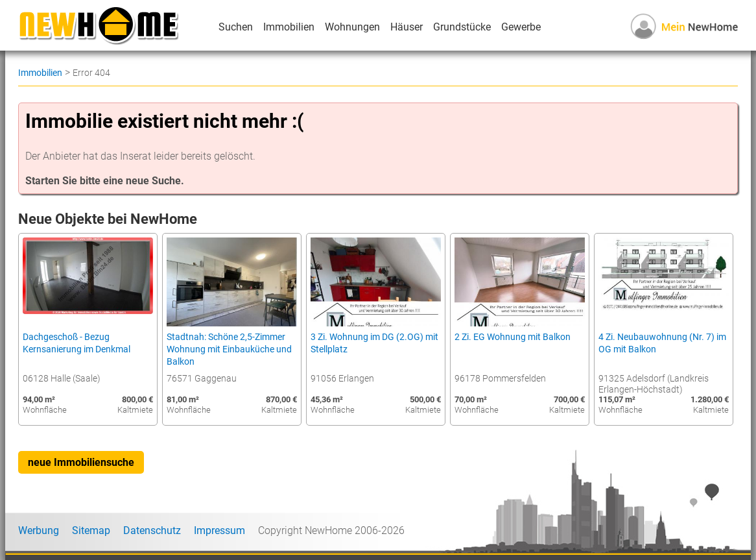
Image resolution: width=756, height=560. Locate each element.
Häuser (407, 27)
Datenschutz (152, 530)
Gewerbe (521, 27)
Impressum (219, 530)
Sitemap (91, 530)
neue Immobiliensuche (81, 462)
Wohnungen (352, 27)
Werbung (39, 530)
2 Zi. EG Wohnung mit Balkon (513, 337)
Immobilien (289, 27)
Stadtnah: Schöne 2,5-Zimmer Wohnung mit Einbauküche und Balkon (229, 349)
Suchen (236, 27)
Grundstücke (462, 27)
